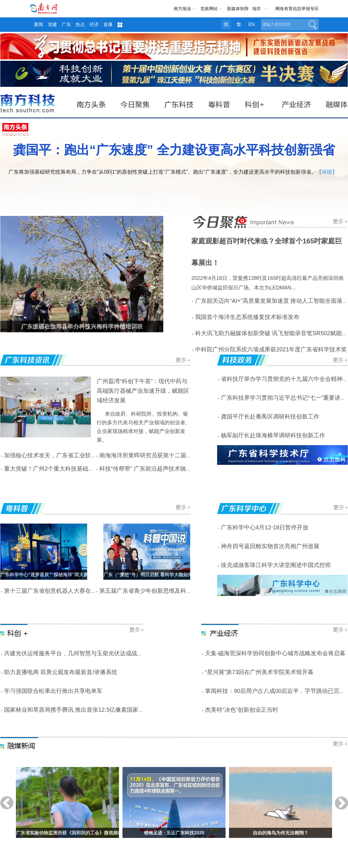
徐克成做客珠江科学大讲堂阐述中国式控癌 (276, 565)
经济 (94, 24)
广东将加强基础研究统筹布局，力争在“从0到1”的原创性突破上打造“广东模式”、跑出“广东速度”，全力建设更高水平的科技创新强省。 (162, 172)
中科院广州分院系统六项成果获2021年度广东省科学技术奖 (271, 349)
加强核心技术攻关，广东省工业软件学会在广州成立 (71, 455)
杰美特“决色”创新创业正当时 (242, 710)
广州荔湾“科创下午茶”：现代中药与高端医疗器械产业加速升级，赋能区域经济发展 (143, 391)
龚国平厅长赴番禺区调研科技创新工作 (270, 416)
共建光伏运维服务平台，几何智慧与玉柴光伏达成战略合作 (79, 653)
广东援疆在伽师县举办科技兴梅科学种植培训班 (82, 326)
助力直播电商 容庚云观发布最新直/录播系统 (61, 672)
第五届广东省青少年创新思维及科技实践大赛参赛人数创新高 (177, 591)
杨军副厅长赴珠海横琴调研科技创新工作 (273, 435)
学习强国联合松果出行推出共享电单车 (53, 691)
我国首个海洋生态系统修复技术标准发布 (247, 317)
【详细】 (327, 172)
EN (252, 24)
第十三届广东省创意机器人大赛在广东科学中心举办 (71, 591)
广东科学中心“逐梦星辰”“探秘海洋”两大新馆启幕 (51, 575)
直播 (108, 24)
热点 (80, 24)
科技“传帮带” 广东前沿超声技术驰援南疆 (151, 469)
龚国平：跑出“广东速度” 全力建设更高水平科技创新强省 (174, 150)
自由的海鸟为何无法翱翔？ (281, 833)
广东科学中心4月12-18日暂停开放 (265, 527)
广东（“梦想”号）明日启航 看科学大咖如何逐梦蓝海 (157, 575)
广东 (66, 24)
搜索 (312, 25)
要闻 (39, 24)
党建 (52, 24)
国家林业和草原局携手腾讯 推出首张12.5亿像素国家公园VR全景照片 (93, 710)
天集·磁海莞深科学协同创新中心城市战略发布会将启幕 (275, 653)
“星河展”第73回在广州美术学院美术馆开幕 (259, 672)
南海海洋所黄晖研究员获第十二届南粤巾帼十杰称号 (166, 455)
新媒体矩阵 (238, 9)
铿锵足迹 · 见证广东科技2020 (174, 833)
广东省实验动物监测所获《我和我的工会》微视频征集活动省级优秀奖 (88, 833)
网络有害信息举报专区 (297, 9)
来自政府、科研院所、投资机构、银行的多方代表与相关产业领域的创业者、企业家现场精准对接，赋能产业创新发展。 (144, 427)
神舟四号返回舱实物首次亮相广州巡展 (270, 546)
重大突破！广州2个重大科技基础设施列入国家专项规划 (75, 469)
